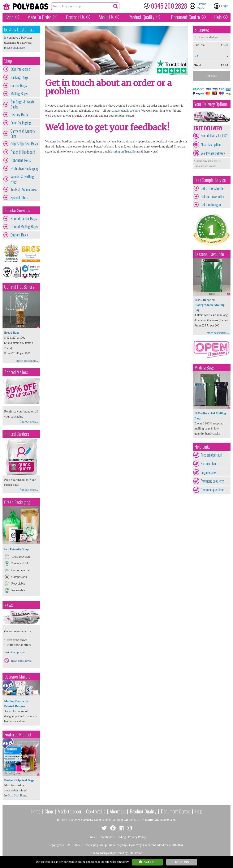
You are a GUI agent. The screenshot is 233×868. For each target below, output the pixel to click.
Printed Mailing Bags (24, 227)
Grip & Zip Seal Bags (24, 144)
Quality (141, 17)
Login (225, 6)
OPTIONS (182, 862)
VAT (197, 56)
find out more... (29, 422)
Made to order (70, 811)
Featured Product (18, 734)
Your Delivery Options (211, 104)
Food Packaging (21, 123)
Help (218, 17)
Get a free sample (212, 188)
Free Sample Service (210, 180)
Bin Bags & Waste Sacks (23, 104)
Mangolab (106, 853)
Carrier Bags (19, 85)
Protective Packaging (24, 168)
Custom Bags (19, 235)
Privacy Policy (137, 837)
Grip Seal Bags (17, 795)
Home (35, 811)
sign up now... (18, 652)
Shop (9, 17)
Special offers (19, 197)
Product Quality (143, 811)
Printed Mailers (16, 372)
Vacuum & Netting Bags (22, 179)
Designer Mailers (17, 677)
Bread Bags (12, 333)
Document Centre (176, 811)
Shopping (202, 29)
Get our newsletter (213, 196)
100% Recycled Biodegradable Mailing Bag (210, 305)
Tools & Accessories (24, 189)
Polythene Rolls (21, 160)
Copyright (55, 845)
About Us (106, 17)
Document (185, 17)
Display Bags (19, 115)
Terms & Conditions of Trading (106, 837)
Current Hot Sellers (19, 287)
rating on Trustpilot (125, 151)
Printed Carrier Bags (24, 218)
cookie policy (77, 862)
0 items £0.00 (201, 6)
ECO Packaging (20, 69)
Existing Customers (19, 29)
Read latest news (21, 661)
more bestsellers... (27, 361)
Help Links (202, 447)
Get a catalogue (211, 205)
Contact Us (75, 17)
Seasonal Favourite (209, 254)
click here (19, 48)
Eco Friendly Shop (16, 549)
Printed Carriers (17, 434)
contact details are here (126, 111)
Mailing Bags (19, 94)
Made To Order (39, 17)
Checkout (211, 76)
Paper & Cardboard (23, 152)
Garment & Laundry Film (23, 133)
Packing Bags (20, 77)
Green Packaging (17, 502)
